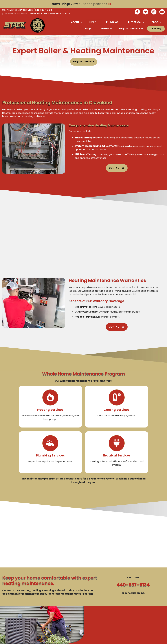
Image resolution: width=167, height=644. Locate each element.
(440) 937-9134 (43, 10)
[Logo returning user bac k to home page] (14, 25)
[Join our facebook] (137, 12)
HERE (112, 4)
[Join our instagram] (154, 12)
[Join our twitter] (146, 12)
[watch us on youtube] (162, 12)
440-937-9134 (133, 585)
